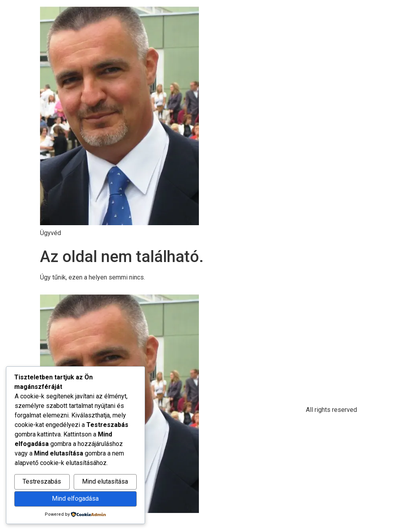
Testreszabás (42, 481)
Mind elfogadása (75, 499)
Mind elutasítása (105, 481)
